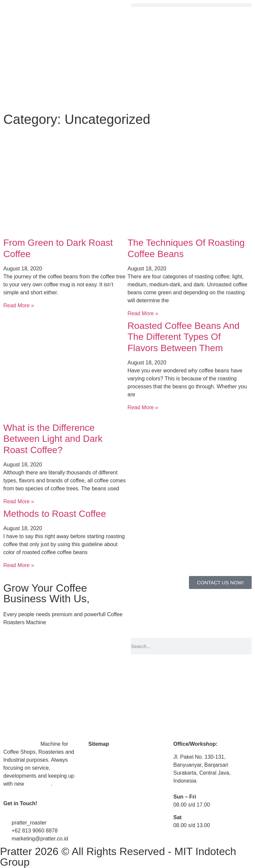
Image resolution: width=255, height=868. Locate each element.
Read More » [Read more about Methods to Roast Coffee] (19, 565)
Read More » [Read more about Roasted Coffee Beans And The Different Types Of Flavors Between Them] (143, 407)
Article (96, 782)
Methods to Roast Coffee (55, 514)
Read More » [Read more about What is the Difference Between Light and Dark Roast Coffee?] (19, 501)
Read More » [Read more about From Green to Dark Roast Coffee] (19, 305)
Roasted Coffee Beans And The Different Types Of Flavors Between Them (183, 337)
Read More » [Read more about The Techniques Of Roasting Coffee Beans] (143, 313)
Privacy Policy (105, 820)
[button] (191, 5)
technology (38, 784)
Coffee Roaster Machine (117, 757)
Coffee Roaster (21, 744)
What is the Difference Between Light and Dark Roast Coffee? (53, 439)
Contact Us (101, 795)
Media (96, 770)
